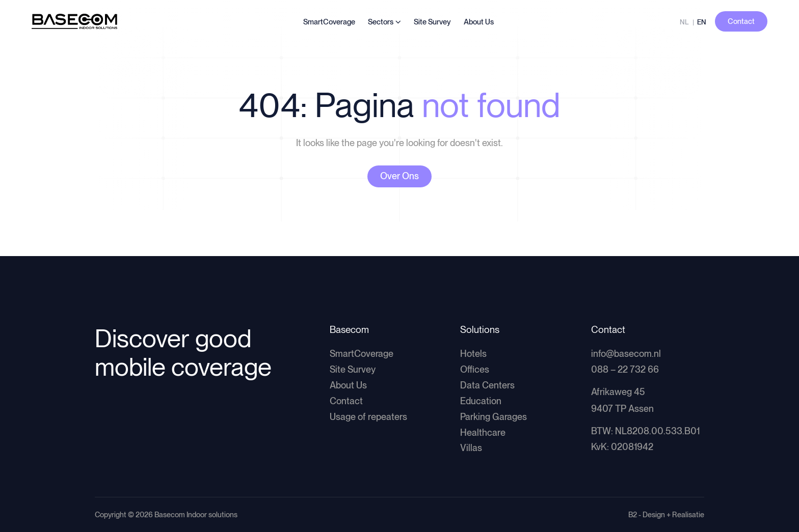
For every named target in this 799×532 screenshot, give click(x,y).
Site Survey (432, 22)
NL (684, 22)
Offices (475, 369)
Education (481, 401)
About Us (479, 22)
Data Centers (487, 385)
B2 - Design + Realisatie (666, 514)
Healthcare (483, 432)
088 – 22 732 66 (625, 369)
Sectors (381, 22)
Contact (346, 401)
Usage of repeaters (368, 417)
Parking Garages (494, 417)
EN (702, 22)
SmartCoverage (329, 22)
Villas (471, 448)
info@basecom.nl (626, 354)
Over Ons (400, 176)
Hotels (473, 354)
